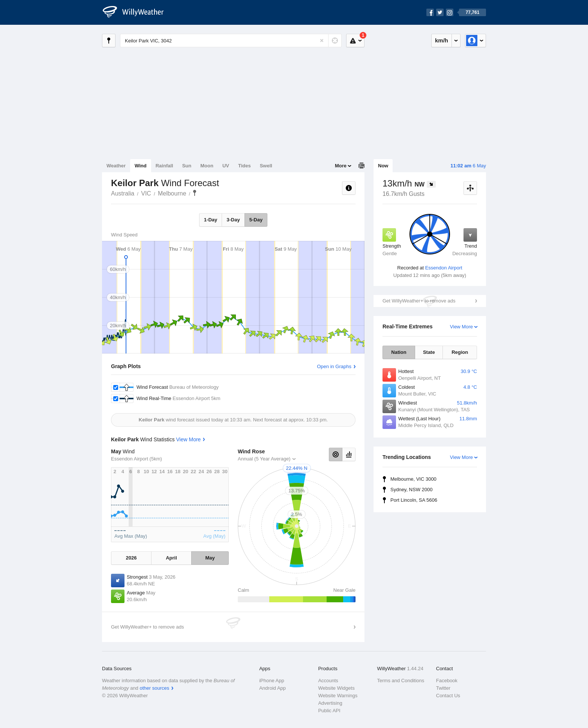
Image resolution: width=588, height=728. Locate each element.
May (210, 558)
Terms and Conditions (401, 681)
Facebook (447, 681)
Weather (116, 166)
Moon (207, 166)
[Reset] (322, 41)
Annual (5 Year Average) (264, 459)
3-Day (233, 220)
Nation (399, 352)
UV (226, 166)
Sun (187, 166)
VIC (146, 193)
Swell (266, 166)
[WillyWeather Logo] (137, 12)
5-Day (256, 220)
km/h (442, 40)
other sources (154, 688)
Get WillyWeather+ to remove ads (419, 301)
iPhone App (272, 681)
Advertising (330, 703)
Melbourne (172, 193)
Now (383, 166)
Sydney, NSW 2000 (411, 490)
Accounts (328, 681)
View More (461, 327)
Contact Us (448, 696)
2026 (131, 558)
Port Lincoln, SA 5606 (414, 500)
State (429, 352)
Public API (329, 711)
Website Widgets (336, 688)
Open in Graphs (334, 366)
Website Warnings (338, 696)
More (341, 166)
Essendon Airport (444, 268)
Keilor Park (195, 193)
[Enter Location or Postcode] (231, 41)
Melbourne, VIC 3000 (413, 479)
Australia (123, 193)
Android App (272, 688)
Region (460, 352)
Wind (141, 166)
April (171, 558)
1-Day (211, 220)
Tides (244, 166)
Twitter (443, 688)
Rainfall (164, 166)
